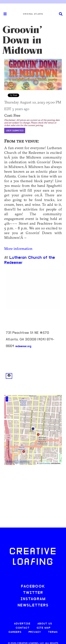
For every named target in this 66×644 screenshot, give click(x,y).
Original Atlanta (33, 14)
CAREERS (15, 632)
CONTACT (23, 628)
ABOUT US (45, 624)
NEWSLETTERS (33, 605)
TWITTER (33, 593)
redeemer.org (23, 346)
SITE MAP (43, 628)
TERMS (53, 632)
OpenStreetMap (45, 463)
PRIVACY (35, 632)
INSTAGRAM (33, 599)
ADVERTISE (22, 624)
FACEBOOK (33, 587)
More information (18, 248)
